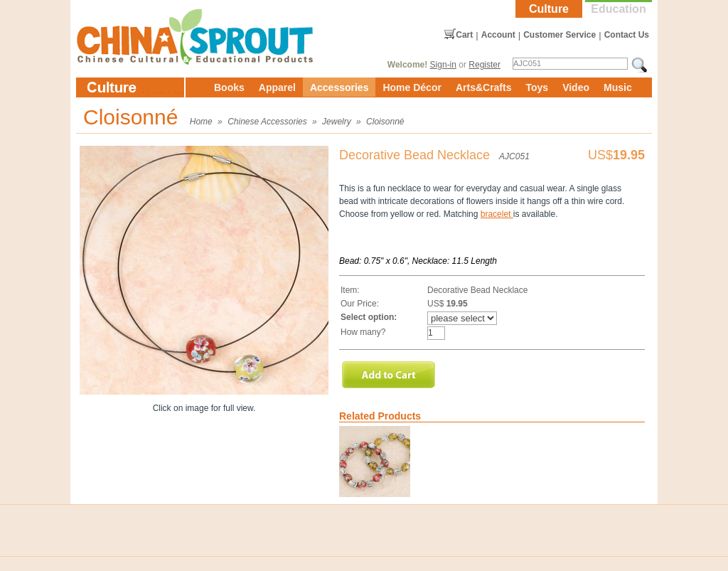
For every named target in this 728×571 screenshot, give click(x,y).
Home (201, 122)
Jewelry (337, 122)
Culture (549, 9)
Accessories (339, 87)
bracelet (497, 214)
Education (618, 9)
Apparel (277, 87)
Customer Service (560, 35)
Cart (464, 35)
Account (498, 35)
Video (576, 87)
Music (618, 87)
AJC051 (514, 156)
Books (229, 87)
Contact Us (627, 35)
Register (485, 65)
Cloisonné (385, 122)
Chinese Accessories (267, 122)
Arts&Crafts (484, 87)
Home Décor (412, 87)
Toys (537, 87)
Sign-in (443, 65)
